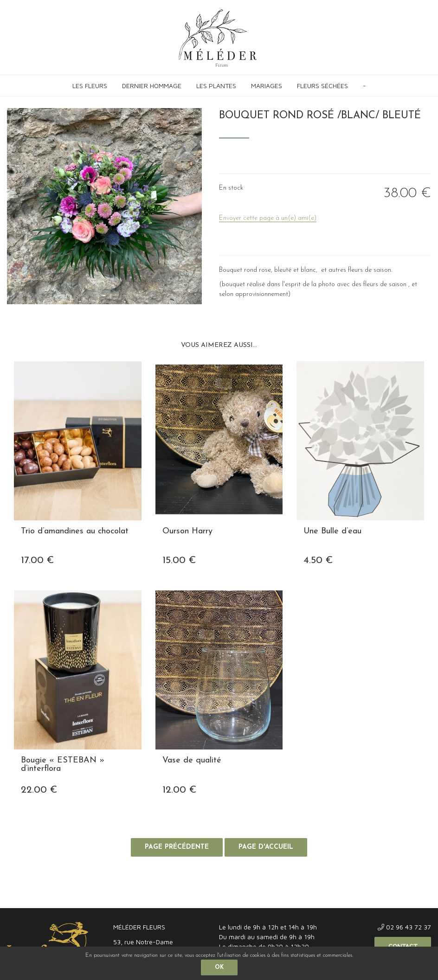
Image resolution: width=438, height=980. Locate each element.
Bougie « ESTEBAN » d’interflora (63, 765)
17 (37, 560)
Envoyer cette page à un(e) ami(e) (268, 218)
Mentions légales (29, 898)
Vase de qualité (192, 761)
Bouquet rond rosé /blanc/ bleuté (320, 116)
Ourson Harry (187, 532)
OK (219, 967)
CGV (68, 898)
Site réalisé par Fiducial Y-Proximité (385, 898)
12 (179, 790)
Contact (403, 946)
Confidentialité (105, 898)
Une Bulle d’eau (332, 532)
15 (179, 560)
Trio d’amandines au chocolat (75, 532)
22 (39, 790)
